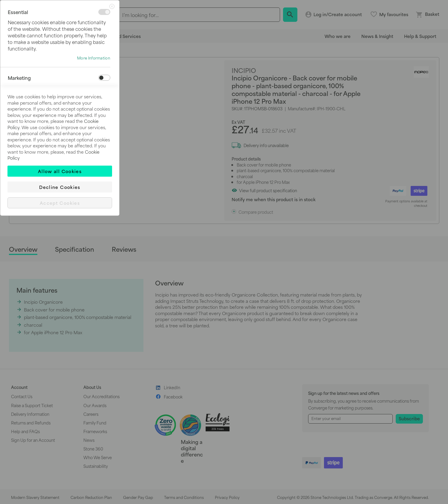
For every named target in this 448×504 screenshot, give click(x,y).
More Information (94, 58)
